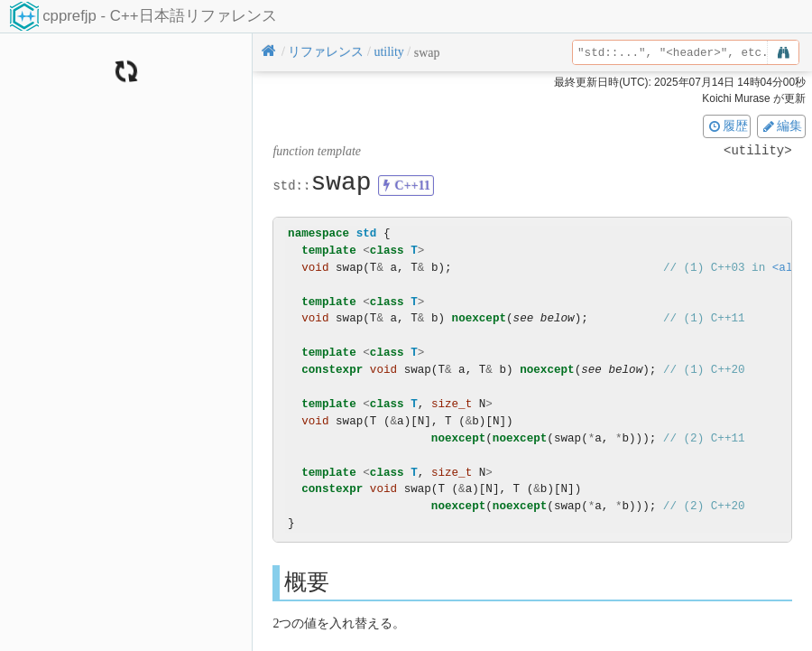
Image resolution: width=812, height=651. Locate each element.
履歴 (727, 126)
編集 (781, 126)
